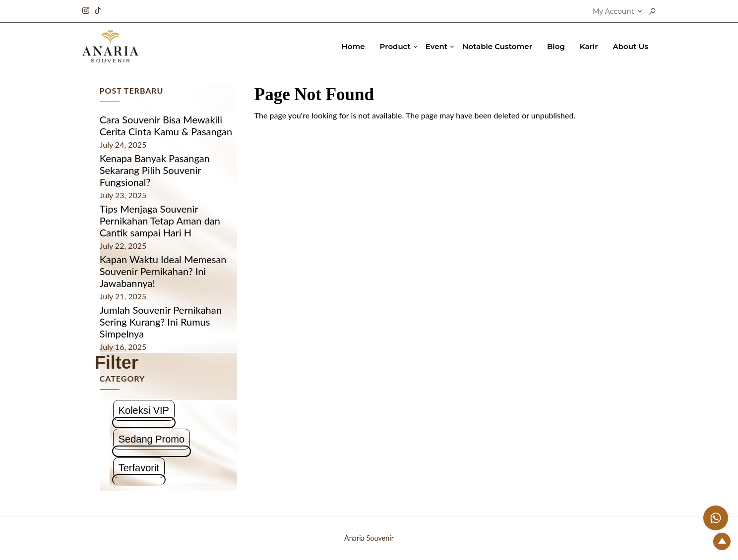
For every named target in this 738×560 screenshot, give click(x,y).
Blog (556, 46)
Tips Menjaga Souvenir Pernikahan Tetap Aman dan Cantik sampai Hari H (160, 221)
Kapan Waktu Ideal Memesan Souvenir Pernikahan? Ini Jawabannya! (163, 271)
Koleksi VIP (144, 410)
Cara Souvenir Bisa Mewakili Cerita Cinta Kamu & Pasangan (166, 125)
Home (353, 46)
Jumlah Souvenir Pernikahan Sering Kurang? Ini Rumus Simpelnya (161, 322)
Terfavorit (139, 468)
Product (395, 46)
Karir (589, 46)
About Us (631, 46)
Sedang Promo (152, 439)
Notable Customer (497, 46)
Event (436, 46)
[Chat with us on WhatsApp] (716, 518)
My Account (613, 11)
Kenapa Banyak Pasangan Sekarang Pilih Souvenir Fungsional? (155, 170)
